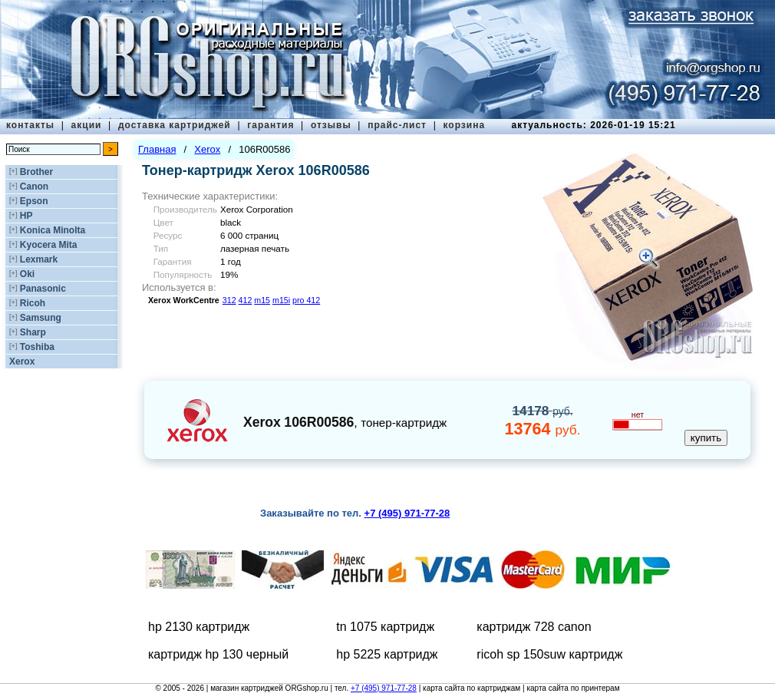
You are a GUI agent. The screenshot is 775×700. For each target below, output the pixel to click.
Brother (36, 172)
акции (87, 125)
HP (26, 216)
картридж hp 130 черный (218, 654)
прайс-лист (397, 125)
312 (229, 300)
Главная (157, 149)
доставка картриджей (175, 125)
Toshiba (37, 347)
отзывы (331, 125)
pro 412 (306, 300)
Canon (34, 187)
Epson (34, 201)
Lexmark (39, 259)
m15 (262, 300)
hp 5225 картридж (387, 654)
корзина (464, 125)
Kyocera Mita (49, 245)
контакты (30, 125)
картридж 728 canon (534, 627)
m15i (281, 300)
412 (246, 300)
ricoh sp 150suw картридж (549, 654)
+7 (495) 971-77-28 (384, 688)
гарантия (270, 125)
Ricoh (33, 303)
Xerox (22, 362)
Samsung (41, 318)
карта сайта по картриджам (472, 688)
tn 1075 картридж (385, 627)
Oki (27, 274)
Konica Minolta (53, 230)
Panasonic (43, 289)
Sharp (33, 332)
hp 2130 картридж (199, 627)
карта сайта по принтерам (573, 688)
